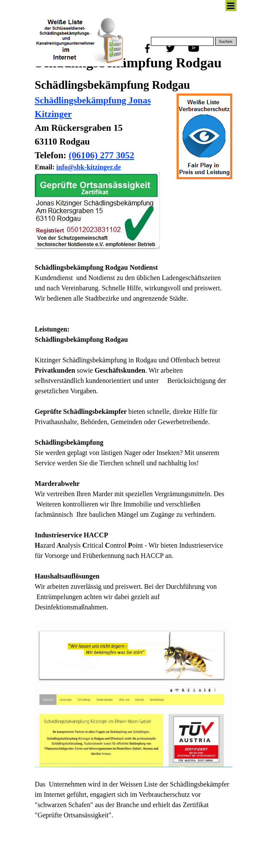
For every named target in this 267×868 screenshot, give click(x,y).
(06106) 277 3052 (101, 155)
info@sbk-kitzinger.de (88, 167)
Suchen (226, 41)
